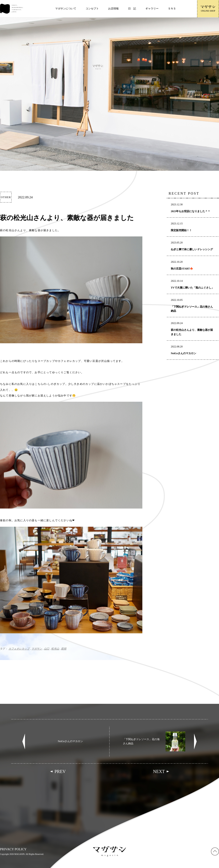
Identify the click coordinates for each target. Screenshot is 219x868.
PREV (60, 771)
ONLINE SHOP (208, 9)
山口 (47, 649)
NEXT (159, 771)
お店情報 (113, 9)
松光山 (55, 649)
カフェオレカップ (19, 649)
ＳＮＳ (172, 9)
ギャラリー (152, 9)
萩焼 (64, 649)
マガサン (37, 649)
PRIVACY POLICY (13, 849)
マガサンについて (66, 9)
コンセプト (92, 9)
